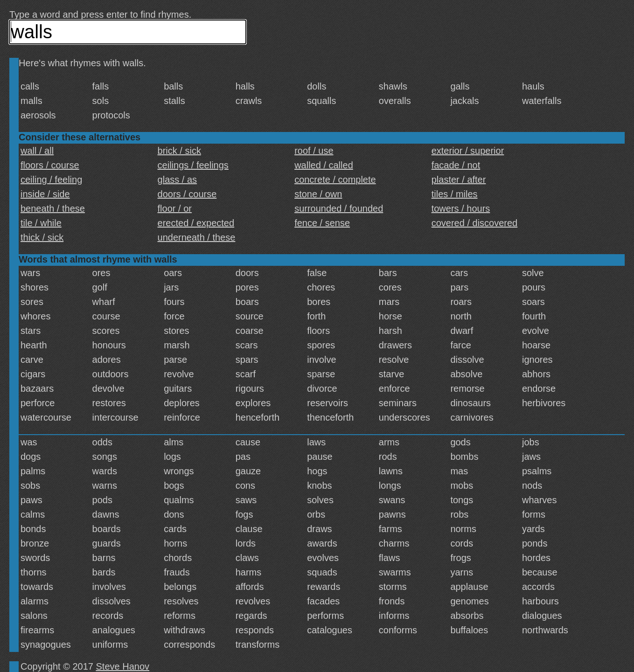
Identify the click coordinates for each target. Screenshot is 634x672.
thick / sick (42, 237)
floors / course (50, 165)
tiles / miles (455, 194)
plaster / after (459, 180)
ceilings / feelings (193, 165)
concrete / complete (335, 180)
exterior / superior (468, 151)
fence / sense (322, 223)
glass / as (177, 180)
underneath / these (197, 237)
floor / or (175, 208)
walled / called (324, 165)
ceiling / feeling (51, 180)
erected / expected (196, 223)
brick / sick (179, 151)
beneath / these (53, 208)
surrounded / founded (339, 208)
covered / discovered (475, 223)
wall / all (37, 151)
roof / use (314, 151)
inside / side (45, 194)
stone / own (318, 194)
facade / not (456, 165)
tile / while (41, 223)
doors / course (187, 194)
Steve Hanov (123, 666)
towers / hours (461, 208)
